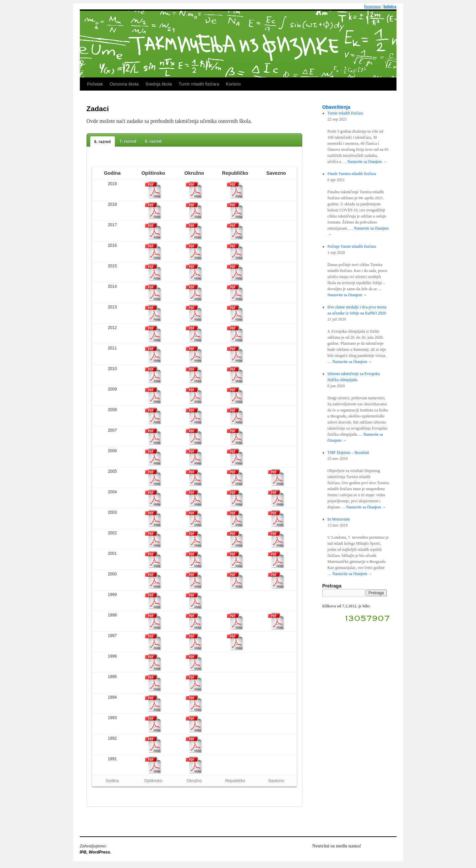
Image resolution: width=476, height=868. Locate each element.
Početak (95, 84)
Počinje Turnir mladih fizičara (352, 246)
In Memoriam (339, 519)
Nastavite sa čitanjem (367, 162)
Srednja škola (158, 84)
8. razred (153, 141)
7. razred (128, 141)
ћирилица (372, 6)
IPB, (84, 852)
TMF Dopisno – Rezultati (348, 453)
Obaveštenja (336, 107)
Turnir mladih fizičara (199, 84)
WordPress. (100, 852)
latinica (390, 6)
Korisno (233, 84)
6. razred (103, 142)
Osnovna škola (124, 84)
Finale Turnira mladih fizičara (352, 174)
